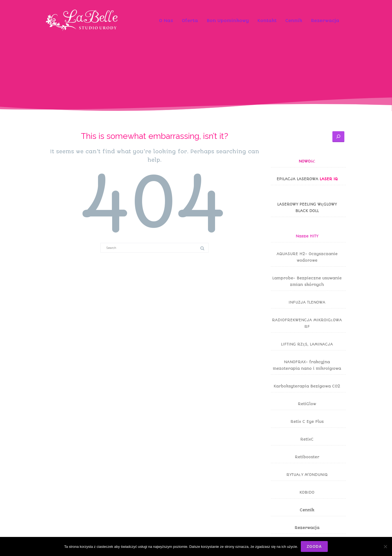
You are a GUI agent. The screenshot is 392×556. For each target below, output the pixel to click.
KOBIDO (307, 492)
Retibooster (307, 457)
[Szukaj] (338, 137)
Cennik (294, 21)
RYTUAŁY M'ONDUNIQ (307, 475)
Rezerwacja (325, 21)
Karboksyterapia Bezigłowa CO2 (307, 386)
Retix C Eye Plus (307, 421)
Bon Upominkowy (228, 21)
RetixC (307, 439)
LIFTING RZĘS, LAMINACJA (307, 344)
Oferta (190, 21)
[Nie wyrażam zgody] (385, 546)
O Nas (166, 21)
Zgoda (314, 546)
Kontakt (267, 21)
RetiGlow (307, 404)
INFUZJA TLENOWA (307, 302)
